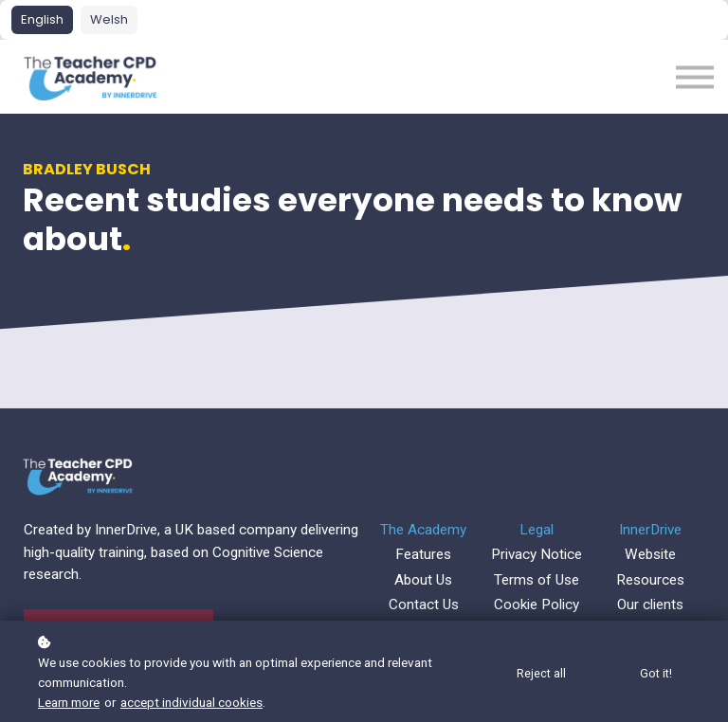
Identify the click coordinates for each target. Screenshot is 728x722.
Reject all (541, 673)
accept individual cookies (191, 702)
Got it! (656, 673)
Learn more (69, 702)
